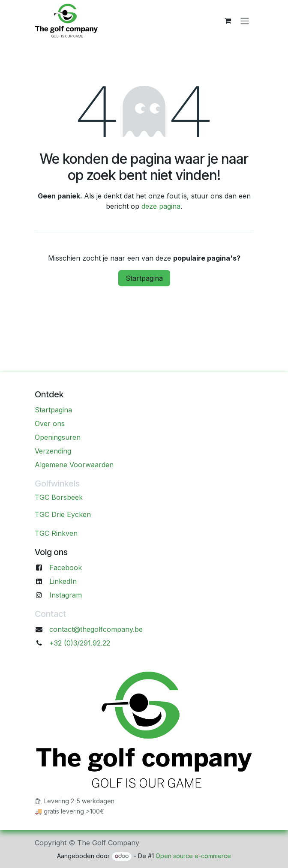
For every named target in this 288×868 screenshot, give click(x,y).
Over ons (50, 423)
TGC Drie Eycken (63, 514)
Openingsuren (58, 437)
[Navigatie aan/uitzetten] (245, 21)
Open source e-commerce (193, 856)
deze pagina (161, 206)
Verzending (53, 451)
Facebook (66, 568)
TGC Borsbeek (59, 497)
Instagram (66, 595)
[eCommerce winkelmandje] (228, 21)
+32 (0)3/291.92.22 (80, 643)
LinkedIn (63, 581)
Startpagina (144, 278)
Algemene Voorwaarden (74, 465)
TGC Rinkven (56, 533)
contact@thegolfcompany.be (96, 629)
